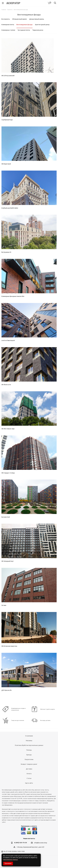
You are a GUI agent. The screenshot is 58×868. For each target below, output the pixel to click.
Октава (4, 605)
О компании (29, 736)
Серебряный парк (7, 120)
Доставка (29, 769)
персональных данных (10, 860)
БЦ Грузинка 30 (6, 252)
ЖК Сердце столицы (8, 473)
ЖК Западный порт (8, 561)
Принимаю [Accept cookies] (8, 863)
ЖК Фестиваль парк (8, 429)
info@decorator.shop (41, 843)
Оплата (29, 774)
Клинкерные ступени (8, 30)
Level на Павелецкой (8, 340)
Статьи (29, 778)
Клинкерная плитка (8, 25)
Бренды (29, 755)
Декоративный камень (37, 19)
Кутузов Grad (6, 517)
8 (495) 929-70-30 (21, 843)
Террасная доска (38, 30)
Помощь (29, 750)
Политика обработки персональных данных (29, 745)
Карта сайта (29, 783)
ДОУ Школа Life (7, 690)
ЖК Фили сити (6, 385)
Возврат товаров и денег (29, 764)
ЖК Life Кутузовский (8, 76)
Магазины (29, 741)
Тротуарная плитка (24, 30)
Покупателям (29, 759)
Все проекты (6, 19)
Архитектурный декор (42, 25)
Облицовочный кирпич (19, 19)
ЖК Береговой (6, 164)
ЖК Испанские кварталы (9, 646)
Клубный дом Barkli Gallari (10, 208)
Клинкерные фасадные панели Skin (13, 296)
